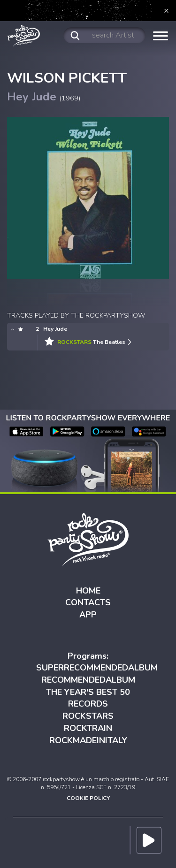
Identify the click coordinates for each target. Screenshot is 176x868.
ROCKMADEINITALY (88, 740)
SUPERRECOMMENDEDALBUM (97, 668)
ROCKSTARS (88, 716)
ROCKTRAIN (88, 728)
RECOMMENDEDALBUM (88, 680)
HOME (88, 591)
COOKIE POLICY (88, 798)
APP (88, 615)
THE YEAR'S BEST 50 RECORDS (88, 698)
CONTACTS (88, 602)
